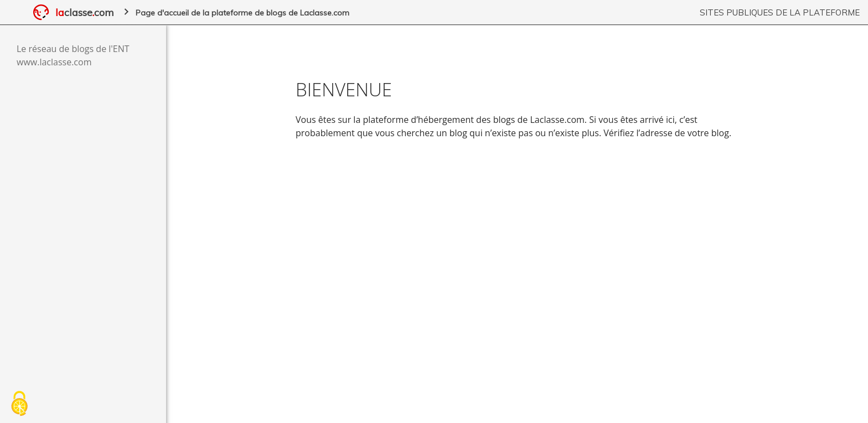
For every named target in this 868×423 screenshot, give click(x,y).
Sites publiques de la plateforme (780, 12)
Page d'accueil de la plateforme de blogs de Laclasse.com (242, 13)
